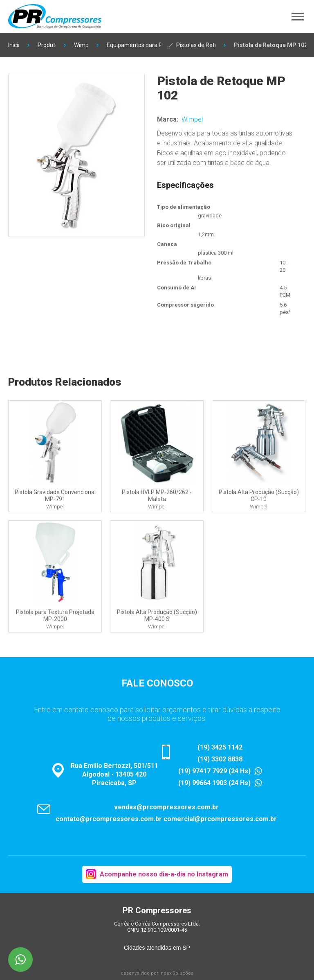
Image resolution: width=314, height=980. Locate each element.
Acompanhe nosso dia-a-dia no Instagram (164, 874)
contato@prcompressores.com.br (109, 819)
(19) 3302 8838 (220, 759)
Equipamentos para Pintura (133, 45)
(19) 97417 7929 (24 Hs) (214, 771)
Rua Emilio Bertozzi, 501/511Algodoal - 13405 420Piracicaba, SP (114, 774)
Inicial (14, 45)
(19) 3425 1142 (220, 747)
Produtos (47, 45)
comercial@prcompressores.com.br (220, 819)
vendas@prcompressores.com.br (166, 807)
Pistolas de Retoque (196, 45)
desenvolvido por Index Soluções (157, 973)
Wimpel (81, 45)
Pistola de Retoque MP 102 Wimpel (270, 45)
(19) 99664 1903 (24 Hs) (214, 783)
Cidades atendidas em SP (157, 948)
